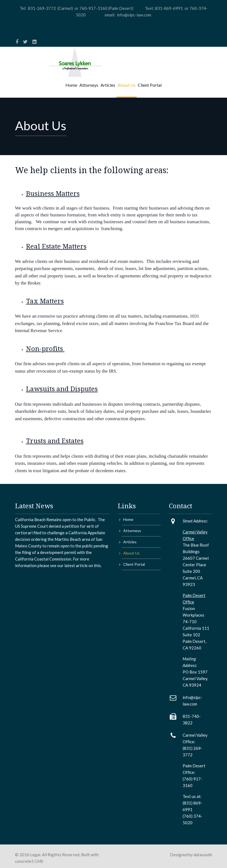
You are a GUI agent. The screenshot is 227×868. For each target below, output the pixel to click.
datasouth (203, 855)
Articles (108, 85)
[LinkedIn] (34, 42)
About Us (127, 85)
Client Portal (150, 85)
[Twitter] (25, 42)
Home (71, 85)
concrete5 (24, 861)
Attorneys (89, 85)
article (81, 565)
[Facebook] (17, 42)
